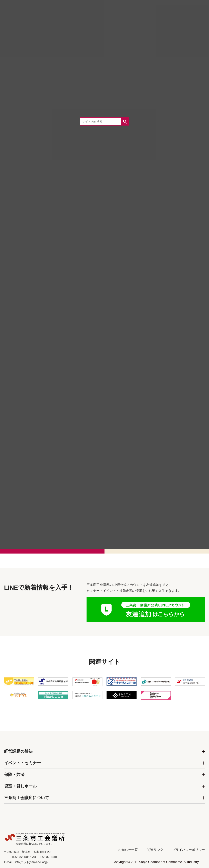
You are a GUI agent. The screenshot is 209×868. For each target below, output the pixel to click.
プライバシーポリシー (189, 850)
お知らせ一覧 (128, 850)
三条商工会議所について (27, 798)
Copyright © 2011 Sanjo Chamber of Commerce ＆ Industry (156, 862)
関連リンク (155, 850)
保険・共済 (14, 774)
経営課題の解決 (18, 751)
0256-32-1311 (111, 504)
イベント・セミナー (22, 763)
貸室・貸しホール (20, 786)
